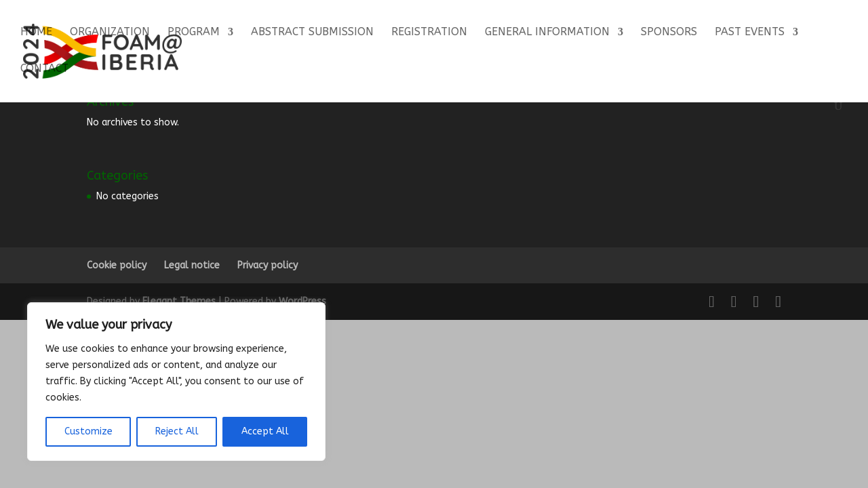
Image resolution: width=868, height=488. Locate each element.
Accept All (265, 431)
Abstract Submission (312, 33)
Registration (429, 33)
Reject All (177, 431)
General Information (547, 33)
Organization (110, 33)
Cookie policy (117, 265)
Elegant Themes (179, 301)
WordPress (302, 301)
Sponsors (669, 33)
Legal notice (192, 265)
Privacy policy (268, 265)
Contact (44, 69)
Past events (750, 33)
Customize (88, 431)
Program (194, 33)
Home (36, 33)
